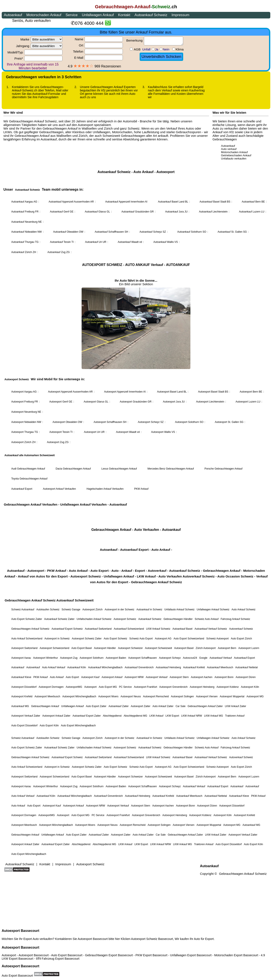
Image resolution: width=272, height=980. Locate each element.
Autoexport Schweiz (144, 939)
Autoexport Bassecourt (21, 931)
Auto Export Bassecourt (17, 976)
